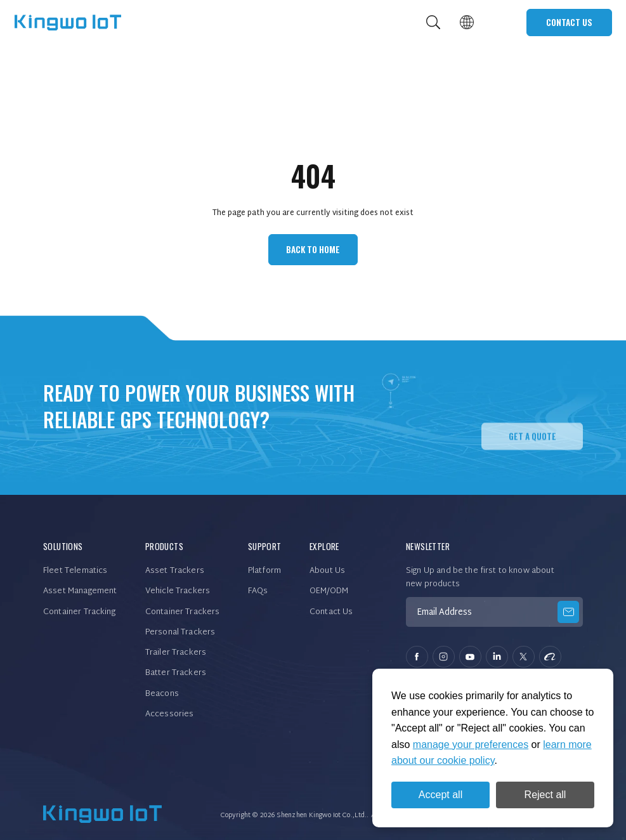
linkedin (497, 657)
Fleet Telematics (75, 571)
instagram (444, 657)
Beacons (162, 694)
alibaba (550, 657)
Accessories (170, 714)
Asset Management (80, 591)
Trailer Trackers (176, 653)
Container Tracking (79, 612)
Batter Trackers (176, 673)
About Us (327, 571)
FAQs (258, 591)
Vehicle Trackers (178, 591)
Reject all (545, 795)
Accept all (440, 795)
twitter (524, 657)
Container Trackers (183, 612)
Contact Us (569, 22)
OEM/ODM (329, 591)
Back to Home (313, 249)
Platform (264, 571)
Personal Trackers (180, 633)
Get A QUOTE (532, 459)
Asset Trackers (175, 571)
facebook (417, 657)
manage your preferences (471, 745)
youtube (470, 657)
